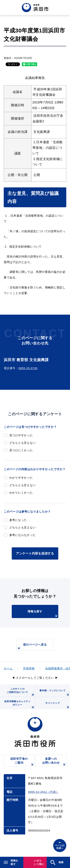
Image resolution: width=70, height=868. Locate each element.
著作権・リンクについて (55, 693)
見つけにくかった (21, 450)
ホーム (8, 668)
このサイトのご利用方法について (21, 692)
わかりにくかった (21, 493)
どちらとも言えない (23, 443)
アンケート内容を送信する (35, 553)
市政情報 (29, 668)
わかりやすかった (21, 478)
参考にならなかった (23, 535)
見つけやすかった (21, 435)
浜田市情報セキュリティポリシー (20, 705)
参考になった (18, 520)
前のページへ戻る (32, 647)
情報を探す (43, 614)
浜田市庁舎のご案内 (22, 762)
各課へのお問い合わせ (54, 762)
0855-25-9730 (28, 368)
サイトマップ (58, 706)
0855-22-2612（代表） (43, 792)
